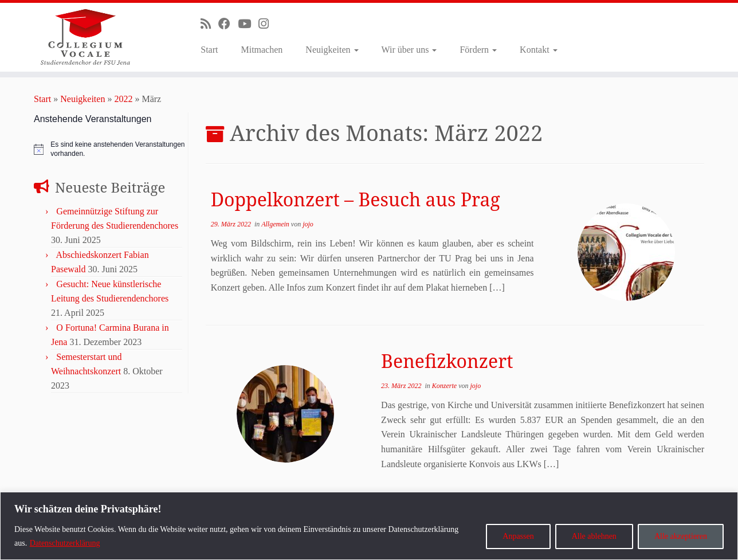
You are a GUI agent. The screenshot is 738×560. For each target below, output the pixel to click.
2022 (123, 99)
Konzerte (445, 386)
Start (209, 50)
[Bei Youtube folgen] (248, 24)
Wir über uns (409, 50)
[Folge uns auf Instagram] (267, 24)
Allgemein (276, 224)
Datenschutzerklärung (65, 543)
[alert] (109, 149)
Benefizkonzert (447, 361)
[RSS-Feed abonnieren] (209, 24)
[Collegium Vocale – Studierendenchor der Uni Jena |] (85, 37)
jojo (308, 224)
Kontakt (539, 50)
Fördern (478, 50)
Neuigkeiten (332, 50)
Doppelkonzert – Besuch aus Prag (356, 199)
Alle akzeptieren (681, 536)
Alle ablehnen (594, 536)
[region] (369, 526)
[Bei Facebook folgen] (228, 24)
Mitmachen (262, 50)
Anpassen (518, 536)
